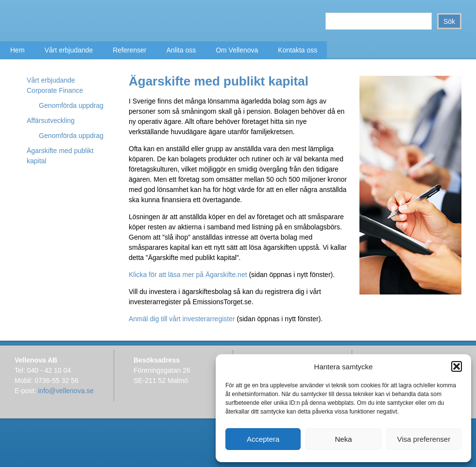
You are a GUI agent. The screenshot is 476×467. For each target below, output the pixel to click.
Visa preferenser (424, 439)
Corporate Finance (55, 90)
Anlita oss (181, 50)
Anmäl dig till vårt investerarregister (182, 319)
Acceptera (263, 439)
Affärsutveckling (51, 121)
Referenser (129, 50)
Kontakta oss (297, 50)
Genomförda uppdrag (71, 105)
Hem (17, 50)
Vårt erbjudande (69, 50)
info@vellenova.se (66, 391)
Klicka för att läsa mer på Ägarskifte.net (189, 275)
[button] (457, 366)
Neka (343, 439)
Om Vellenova (237, 50)
